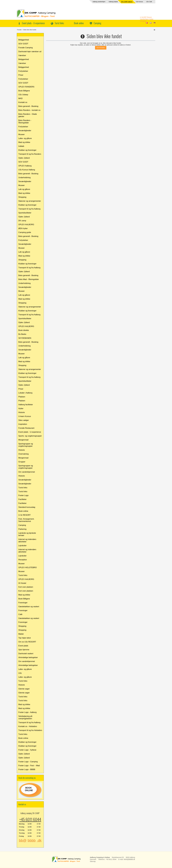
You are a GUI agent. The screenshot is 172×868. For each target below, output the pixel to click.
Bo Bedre (22, 334)
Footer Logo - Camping (28, 762)
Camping (97, 23)
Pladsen (22, 397)
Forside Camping (26, 48)
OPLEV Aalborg (25, 166)
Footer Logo (24, 495)
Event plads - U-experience (33, 23)
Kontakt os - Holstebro (28, 726)
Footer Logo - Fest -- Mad (29, 766)
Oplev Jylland (24, 158)
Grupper (22, 462)
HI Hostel (22, 583)
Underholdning (25, 178)
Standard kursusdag (27, 507)
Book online (79, 23)
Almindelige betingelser (28, 657)
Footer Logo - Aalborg (27, 712)
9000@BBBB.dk (129, 859)
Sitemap (93, 861)
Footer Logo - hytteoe (27, 750)
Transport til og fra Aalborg (29, 209)
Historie (22, 412)
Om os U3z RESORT (27, 642)
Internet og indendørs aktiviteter (27, 540)
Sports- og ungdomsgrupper (30, 436)
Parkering (22, 529)
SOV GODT (23, 44)
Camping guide (25, 232)
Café (20, 614)
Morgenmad (23, 440)
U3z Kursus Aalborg (27, 170)
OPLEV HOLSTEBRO (28, 567)
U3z (20, 673)
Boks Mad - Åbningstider (29, 279)
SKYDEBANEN (25, 338)
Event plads (23, 646)
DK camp (22, 221)
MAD (21, 98)
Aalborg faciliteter (26, 405)
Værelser (22, 55)
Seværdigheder (25, 131)
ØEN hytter (23, 228)
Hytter (21, 408)
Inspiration (23, 424)
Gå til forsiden (101, 48)
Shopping (22, 197)
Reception (23, 560)
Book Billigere (24, 91)
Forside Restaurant (26, 428)
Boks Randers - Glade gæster (28, 115)
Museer (22, 134)
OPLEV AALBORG (26, 225)
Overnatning (24, 454)
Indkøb (21, 146)
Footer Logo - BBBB (27, 769)
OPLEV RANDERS (26, 87)
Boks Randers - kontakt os (29, 110)
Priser (21, 75)
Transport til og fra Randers (30, 154)
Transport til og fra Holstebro (30, 730)
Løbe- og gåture (25, 138)
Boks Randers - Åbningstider (25, 122)
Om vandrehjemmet (27, 472)
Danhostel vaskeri (26, 654)
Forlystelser (23, 71)
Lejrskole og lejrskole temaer (27, 534)
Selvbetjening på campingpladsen (25, 717)
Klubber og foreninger (27, 150)
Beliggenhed (24, 40)
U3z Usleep (23, 95)
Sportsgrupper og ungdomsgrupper (26, 445)
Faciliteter (23, 499)
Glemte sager (24, 689)
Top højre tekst (25, 638)
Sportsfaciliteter (25, 213)
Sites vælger (24, 420)
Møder (21, 634)
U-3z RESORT (25, 515)
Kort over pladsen (26, 587)
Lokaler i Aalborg (25, 393)
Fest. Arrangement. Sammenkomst (26, 520)
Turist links (59, 23)
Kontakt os (23, 102)
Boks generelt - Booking (28, 106)
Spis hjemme (24, 650)
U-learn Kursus (25, 416)
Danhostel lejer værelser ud (30, 52)
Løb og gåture (24, 189)
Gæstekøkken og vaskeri (29, 607)
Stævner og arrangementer (30, 201)
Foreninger (23, 603)
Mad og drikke (24, 142)
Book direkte (24, 330)
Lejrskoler (23, 546)
